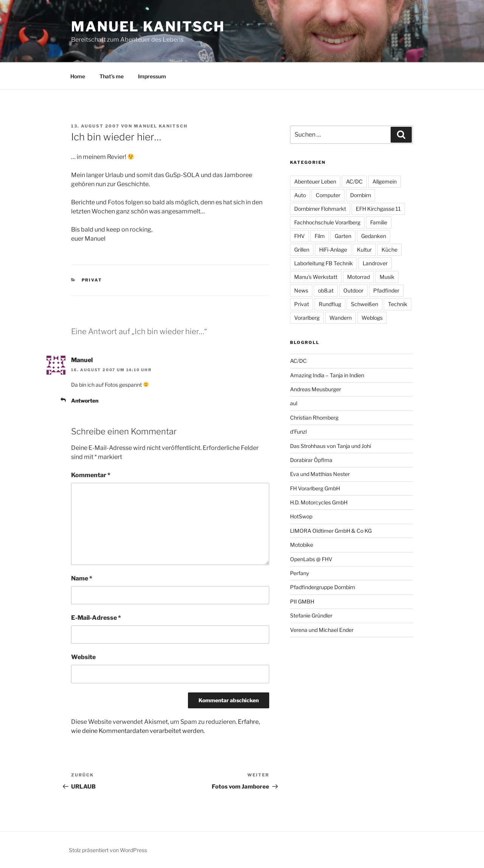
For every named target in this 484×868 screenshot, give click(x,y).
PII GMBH (302, 601)
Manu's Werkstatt (316, 277)
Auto (300, 195)
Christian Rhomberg (314, 418)
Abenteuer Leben (315, 181)
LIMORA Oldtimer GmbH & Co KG (331, 531)
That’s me (112, 76)
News (301, 290)
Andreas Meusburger (316, 389)
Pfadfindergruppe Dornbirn (323, 587)
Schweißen (365, 304)
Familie (379, 222)
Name (82, 578)
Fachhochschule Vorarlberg (327, 222)
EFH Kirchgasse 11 (378, 209)
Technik (398, 304)
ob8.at (326, 290)
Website (83, 657)
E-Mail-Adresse (96, 618)
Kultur (364, 250)
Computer (328, 195)
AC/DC (354, 181)
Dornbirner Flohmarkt (320, 209)
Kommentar (91, 475)
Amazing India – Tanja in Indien (327, 375)
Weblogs (372, 318)
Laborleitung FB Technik (323, 263)
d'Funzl (298, 432)
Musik (387, 277)
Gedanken (374, 236)
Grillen (302, 250)
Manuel (82, 360)
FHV (299, 236)
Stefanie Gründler (311, 615)
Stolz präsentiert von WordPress (108, 850)
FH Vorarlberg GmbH (315, 488)
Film (320, 236)
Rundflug (330, 304)
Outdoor (353, 290)
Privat (92, 280)
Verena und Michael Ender (322, 630)
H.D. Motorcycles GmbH (319, 502)
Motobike (302, 545)
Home (78, 76)
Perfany (299, 573)
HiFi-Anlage (333, 250)
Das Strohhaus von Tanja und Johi (330, 446)
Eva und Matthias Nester (320, 474)
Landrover (375, 263)
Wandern (341, 318)
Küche (389, 250)
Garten (343, 236)
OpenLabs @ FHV (311, 559)
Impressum (152, 76)
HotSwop (301, 516)
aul (294, 403)
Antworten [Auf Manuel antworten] (85, 401)
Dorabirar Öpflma (311, 460)
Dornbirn (361, 195)
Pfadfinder (386, 290)
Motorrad (358, 277)
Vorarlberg (307, 318)
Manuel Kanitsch (148, 26)
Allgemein (385, 181)
